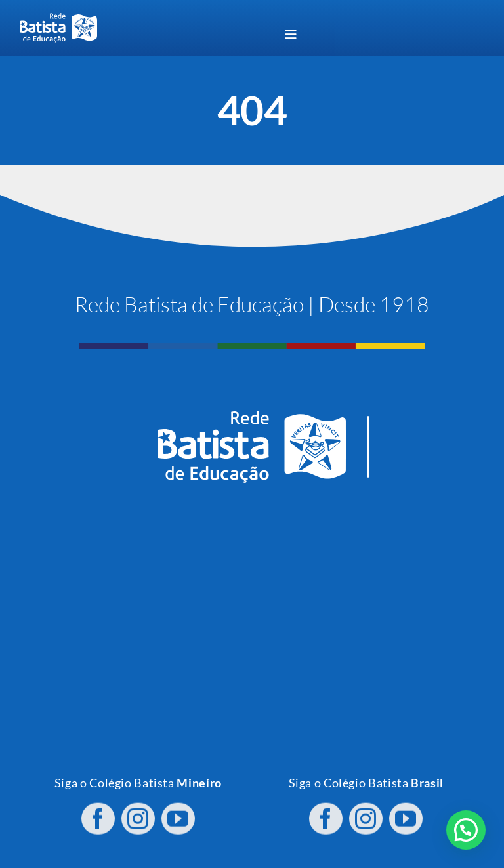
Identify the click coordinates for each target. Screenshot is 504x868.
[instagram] (138, 808)
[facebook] (98, 808)
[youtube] (178, 808)
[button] (466, 830)
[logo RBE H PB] (58, 19)
